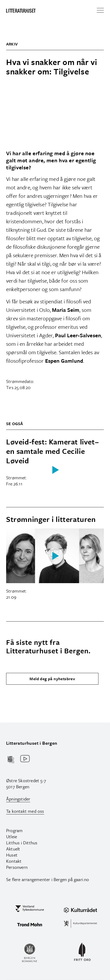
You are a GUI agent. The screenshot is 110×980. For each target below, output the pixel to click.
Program (14, 830)
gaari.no (82, 879)
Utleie (12, 836)
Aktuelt (13, 849)
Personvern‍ (17, 867)
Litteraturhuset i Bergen (32, 743)
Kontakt (14, 861)
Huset (12, 855)
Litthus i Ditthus (22, 843)
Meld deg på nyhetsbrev (52, 679)
